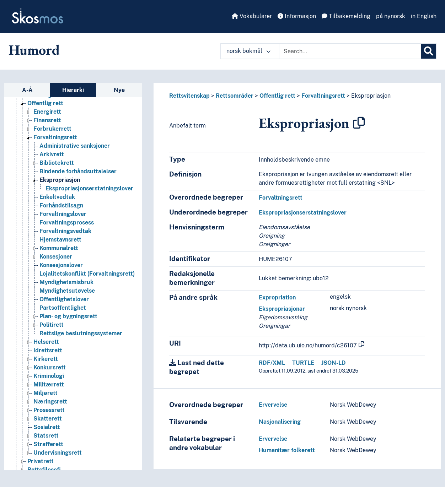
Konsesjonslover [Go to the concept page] (61, 265)
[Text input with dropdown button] (350, 51)
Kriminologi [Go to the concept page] (49, 376)
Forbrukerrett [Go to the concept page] (52, 129)
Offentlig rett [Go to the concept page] (45, 103)
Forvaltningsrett (323, 96)
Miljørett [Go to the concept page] (45, 393)
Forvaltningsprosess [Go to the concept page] (67, 223)
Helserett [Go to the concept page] (46, 342)
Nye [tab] (119, 90)
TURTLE (303, 363)
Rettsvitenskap (189, 96)
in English (424, 16)
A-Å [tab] (27, 90)
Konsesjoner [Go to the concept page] (56, 257)
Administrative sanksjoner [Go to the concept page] (75, 146)
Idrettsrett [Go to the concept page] (48, 350)
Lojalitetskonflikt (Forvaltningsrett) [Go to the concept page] (87, 274)
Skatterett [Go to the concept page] (48, 419)
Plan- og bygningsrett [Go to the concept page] (68, 316)
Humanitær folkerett (287, 450)
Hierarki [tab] (73, 90)
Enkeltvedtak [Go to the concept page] (57, 197)
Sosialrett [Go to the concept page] (47, 427)
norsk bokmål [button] (248, 51)
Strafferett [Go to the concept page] (48, 444)
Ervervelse (273, 405)
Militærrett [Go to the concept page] (49, 384)
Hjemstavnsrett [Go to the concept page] (60, 240)
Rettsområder (235, 96)
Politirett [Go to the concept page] (52, 325)
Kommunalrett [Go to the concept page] (59, 248)
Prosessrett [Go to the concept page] (49, 410)
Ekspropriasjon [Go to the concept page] (60, 180)
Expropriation (277, 297)
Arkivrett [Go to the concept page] (52, 154)
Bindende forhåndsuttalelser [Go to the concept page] (78, 171)
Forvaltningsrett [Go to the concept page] (55, 137)
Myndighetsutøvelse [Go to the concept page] (67, 291)
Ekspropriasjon (371, 96)
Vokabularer (252, 16)
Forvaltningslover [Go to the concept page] (63, 214)
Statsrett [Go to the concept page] (46, 436)
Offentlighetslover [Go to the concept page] (64, 299)
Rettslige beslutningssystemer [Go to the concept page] (81, 333)
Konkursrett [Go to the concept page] (50, 367)
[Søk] (429, 51)
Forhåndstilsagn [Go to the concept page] (61, 205)
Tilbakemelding (346, 16)
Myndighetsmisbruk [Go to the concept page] (66, 282)
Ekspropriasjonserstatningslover (303, 213)
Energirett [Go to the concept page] (47, 112)
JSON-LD (334, 363)
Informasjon (297, 16)
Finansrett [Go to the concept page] (47, 120)
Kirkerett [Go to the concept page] (46, 359)
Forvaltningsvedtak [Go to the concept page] (65, 231)
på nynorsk (391, 16)
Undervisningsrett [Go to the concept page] (58, 453)
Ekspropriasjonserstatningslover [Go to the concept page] (89, 188)
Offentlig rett (277, 96)
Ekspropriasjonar (282, 309)
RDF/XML (272, 363)
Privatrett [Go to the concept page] (41, 461)
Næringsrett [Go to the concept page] (50, 402)
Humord (34, 50)
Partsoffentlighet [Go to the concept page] (63, 308)
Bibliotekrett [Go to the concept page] (57, 163)
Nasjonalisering (280, 422)
